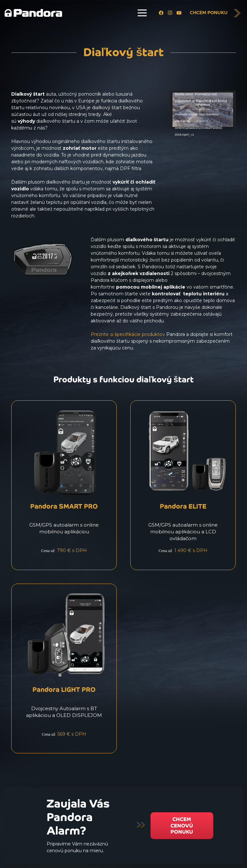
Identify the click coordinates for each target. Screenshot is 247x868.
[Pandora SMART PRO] (64, 485)
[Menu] (142, 13)
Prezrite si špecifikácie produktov (128, 334)
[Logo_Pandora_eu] (33, 13)
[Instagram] (170, 13)
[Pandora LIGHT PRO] (64, 668)
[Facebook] (161, 13)
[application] (203, 109)
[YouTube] (179, 13)
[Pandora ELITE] (183, 485)
